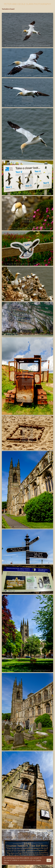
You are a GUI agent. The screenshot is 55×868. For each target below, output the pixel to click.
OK (49, 860)
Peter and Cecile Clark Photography (28, 4)
